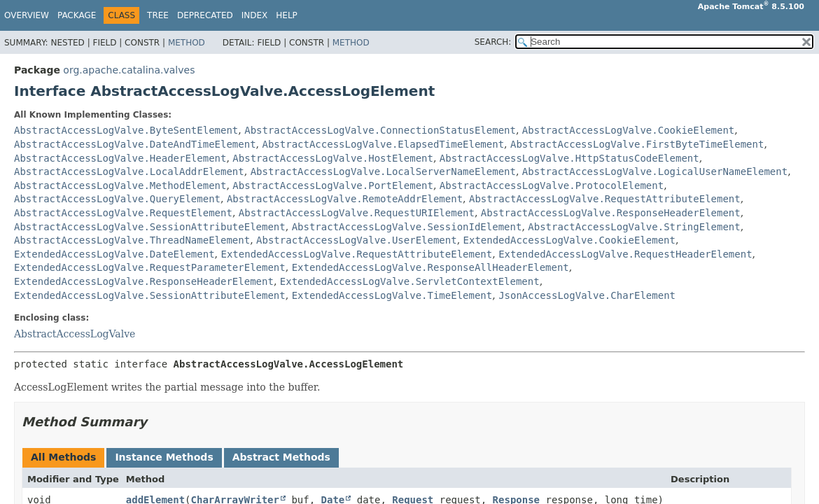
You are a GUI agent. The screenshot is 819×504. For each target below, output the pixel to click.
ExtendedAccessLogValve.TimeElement (392, 295)
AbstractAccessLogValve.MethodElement (120, 185)
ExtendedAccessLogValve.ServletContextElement (410, 281)
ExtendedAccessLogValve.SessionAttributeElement (150, 295)
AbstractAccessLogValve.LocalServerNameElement (383, 171)
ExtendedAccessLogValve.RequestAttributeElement (356, 254)
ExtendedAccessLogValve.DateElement (114, 254)
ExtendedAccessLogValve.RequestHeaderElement (625, 254)
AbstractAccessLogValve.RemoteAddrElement (345, 199)
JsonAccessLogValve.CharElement (587, 295)
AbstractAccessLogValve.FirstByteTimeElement (637, 144)
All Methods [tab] (63, 457)
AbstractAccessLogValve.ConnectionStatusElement (380, 130)
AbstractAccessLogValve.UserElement (357, 240)
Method (187, 43)
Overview (27, 15)
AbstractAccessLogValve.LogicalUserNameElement (655, 171)
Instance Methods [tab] (164, 457)
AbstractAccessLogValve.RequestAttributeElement (605, 199)
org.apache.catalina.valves (129, 70)
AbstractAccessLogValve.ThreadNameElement (132, 240)
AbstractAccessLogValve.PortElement (333, 185)
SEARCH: (493, 42)
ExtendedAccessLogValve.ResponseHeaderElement (144, 281)
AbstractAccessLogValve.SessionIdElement (407, 227)
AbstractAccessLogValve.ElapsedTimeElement (383, 144)
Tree (158, 15)
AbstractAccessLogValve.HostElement (333, 158)
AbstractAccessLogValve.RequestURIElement (357, 213)
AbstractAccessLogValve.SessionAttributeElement (150, 227)
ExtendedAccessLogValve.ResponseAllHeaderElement (430, 267)
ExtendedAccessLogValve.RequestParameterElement (150, 267)
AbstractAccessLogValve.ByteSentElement (126, 130)
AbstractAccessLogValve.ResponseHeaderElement (611, 213)
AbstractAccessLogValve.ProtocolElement (552, 185)
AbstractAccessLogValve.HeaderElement (120, 158)
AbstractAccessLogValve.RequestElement (123, 213)
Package (77, 15)
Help (287, 15)
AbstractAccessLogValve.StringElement (634, 227)
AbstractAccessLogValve (75, 334)
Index (255, 15)
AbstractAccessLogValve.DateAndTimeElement (135, 144)
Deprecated (205, 15)
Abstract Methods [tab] (281, 457)
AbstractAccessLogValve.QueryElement (117, 199)
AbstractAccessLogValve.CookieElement (628, 130)
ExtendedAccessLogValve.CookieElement (569, 240)
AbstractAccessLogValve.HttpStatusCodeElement (569, 158)
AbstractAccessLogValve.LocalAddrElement (129, 171)
